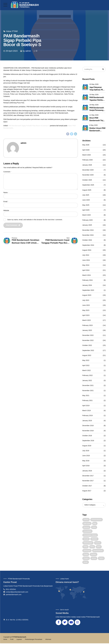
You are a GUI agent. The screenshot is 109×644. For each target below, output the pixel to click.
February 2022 (87, 375)
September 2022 (88, 350)
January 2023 (87, 330)
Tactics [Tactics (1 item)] (101, 559)
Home (5, 640)
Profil (12, 640)
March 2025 (87, 215)
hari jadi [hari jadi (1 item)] (86, 539)
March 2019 (87, 411)
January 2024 (87, 285)
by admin (27, 51)
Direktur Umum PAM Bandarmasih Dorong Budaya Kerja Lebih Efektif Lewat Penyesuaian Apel (97, 130)
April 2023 (86, 315)
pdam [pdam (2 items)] (99, 547)
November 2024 (88, 235)
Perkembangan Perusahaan (34, 640)
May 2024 (86, 265)
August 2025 (87, 190)
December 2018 (88, 426)
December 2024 (88, 230)
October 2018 (87, 436)
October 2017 (87, 486)
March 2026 (87, 155)
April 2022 (86, 365)
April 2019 (86, 406)
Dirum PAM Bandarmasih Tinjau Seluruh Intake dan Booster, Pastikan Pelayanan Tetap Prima (97, 119)
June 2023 (86, 305)
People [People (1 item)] (86, 555)
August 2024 (87, 250)
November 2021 (88, 391)
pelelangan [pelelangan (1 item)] (87, 551)
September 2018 (88, 441)
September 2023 (88, 290)
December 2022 (88, 335)
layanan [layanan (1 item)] (98, 543)
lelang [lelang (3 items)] (86, 547)
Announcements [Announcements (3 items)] (97, 520)
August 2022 (87, 355)
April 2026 (86, 150)
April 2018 (86, 466)
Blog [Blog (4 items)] (95, 524)
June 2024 (86, 260)
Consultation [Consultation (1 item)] (87, 531)
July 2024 (86, 255)
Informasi (48, 640)
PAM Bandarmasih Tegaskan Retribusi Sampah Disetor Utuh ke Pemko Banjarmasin (97, 99)
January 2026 (87, 165)
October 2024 (87, 240)
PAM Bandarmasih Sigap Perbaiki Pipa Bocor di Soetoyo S (29, 126)
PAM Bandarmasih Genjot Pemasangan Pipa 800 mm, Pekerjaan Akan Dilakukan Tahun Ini (97, 109)
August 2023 (87, 295)
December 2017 (88, 476)
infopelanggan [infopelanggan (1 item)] (88, 543)
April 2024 (86, 270)
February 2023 (87, 325)
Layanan (19, 640)
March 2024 (87, 275)
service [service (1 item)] (94, 559)
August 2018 (87, 446)
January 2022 (87, 381)
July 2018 (86, 451)
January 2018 (87, 471)
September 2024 (88, 245)
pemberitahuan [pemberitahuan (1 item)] (98, 551)
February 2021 (87, 401)
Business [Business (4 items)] (86, 528)
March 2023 (87, 320)
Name (6, 193)
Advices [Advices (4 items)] (86, 520)
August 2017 (87, 491)
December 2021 (88, 386)
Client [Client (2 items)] (94, 528)
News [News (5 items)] (92, 547)
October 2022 (87, 345)
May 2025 (86, 205)
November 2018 (88, 431)
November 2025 (88, 175)
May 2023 (86, 310)
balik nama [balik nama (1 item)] (87, 524)
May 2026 (86, 145)
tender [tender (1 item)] (86, 563)
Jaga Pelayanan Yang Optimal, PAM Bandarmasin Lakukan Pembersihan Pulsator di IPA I (97, 89)
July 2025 (86, 195)
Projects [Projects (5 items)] (86, 559)
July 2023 (86, 300)
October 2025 (87, 180)
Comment (8, 172)
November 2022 (88, 340)
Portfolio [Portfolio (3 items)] (94, 555)
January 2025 (87, 225)
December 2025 (88, 170)
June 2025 (86, 200)
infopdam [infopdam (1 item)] (94, 539)
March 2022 (87, 371)
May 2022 (86, 360)
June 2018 (86, 456)
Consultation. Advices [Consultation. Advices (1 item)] (90, 535)
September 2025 (88, 185)
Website (6, 211)
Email (6, 202)
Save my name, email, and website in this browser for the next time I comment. (35, 220)
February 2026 (87, 160)
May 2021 (86, 396)
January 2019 (87, 421)
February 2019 (87, 416)
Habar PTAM (12, 31)
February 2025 (87, 220)
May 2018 (86, 461)
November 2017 (88, 481)
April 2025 (86, 210)
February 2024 (87, 280)
